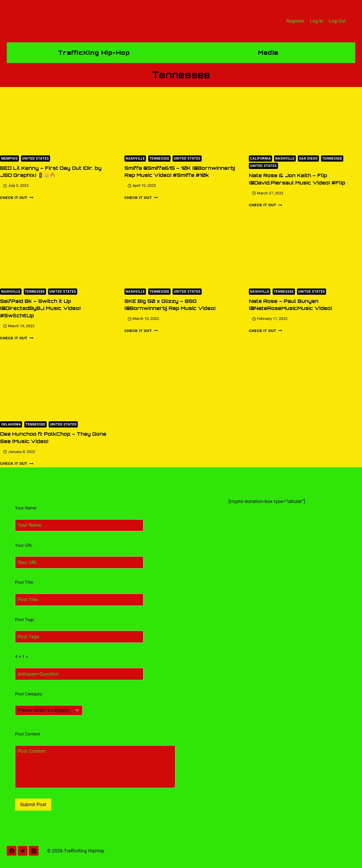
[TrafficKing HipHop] (181, 21)
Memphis (9, 159)
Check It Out (17, 198)
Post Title (24, 582)
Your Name (26, 508)
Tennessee (159, 159)
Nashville (135, 159)
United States (35, 159)
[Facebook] (12, 851)
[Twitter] (23, 851)
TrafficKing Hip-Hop (94, 53)
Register (295, 21)
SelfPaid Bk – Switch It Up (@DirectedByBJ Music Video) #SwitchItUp (40, 308)
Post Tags (25, 620)
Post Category (29, 694)
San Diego (308, 159)
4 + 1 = (21, 657)
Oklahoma (11, 424)
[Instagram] (34, 851)
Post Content (28, 734)
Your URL (24, 545)
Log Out (337, 21)
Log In (317, 21)
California (260, 159)
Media (268, 53)
